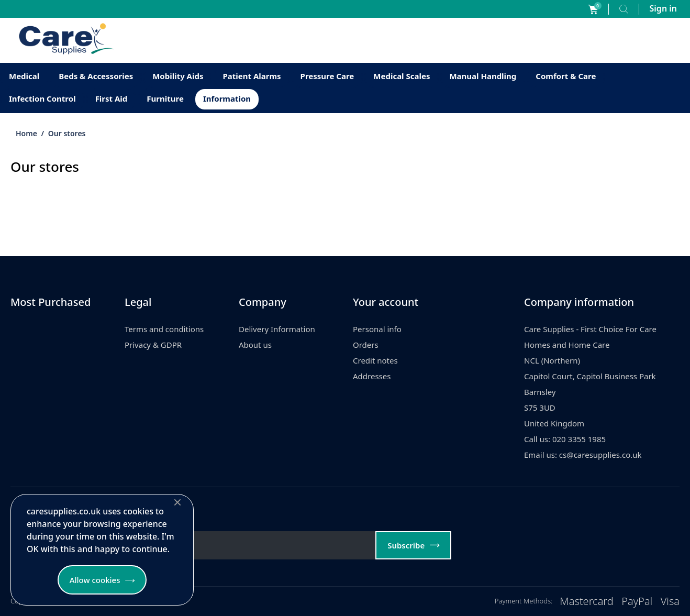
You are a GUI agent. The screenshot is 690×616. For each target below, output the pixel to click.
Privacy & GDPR (153, 345)
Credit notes (375, 360)
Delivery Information (277, 329)
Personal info (377, 329)
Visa (670, 601)
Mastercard (587, 601)
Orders (366, 345)
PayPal (637, 601)
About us (255, 345)
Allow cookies (95, 580)
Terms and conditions (164, 329)
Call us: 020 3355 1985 (565, 439)
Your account (386, 302)
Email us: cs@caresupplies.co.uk (583, 455)
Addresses (372, 376)
